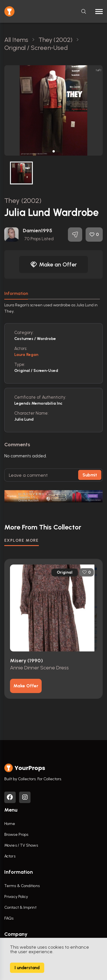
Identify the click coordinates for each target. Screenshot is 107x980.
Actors (10, 856)
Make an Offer (54, 264)
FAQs (9, 918)
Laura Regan (26, 355)
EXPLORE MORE (22, 540)
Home (10, 824)
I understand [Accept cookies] (27, 968)
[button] (54, 151)
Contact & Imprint (20, 907)
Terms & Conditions (22, 886)
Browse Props (16, 835)
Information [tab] (16, 294)
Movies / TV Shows (21, 845)
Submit (90, 475)
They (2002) (23, 200)
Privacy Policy (16, 897)
